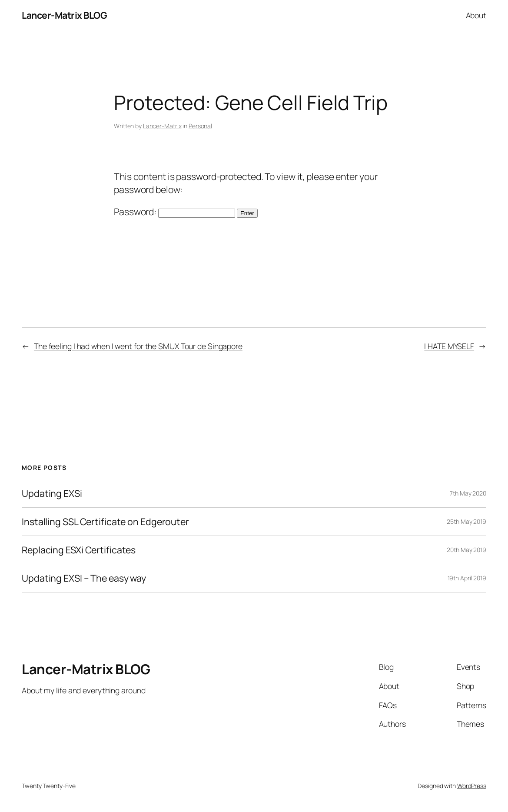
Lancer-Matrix (162, 126)
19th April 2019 (467, 578)
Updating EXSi (52, 493)
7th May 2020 (468, 493)
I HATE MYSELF (449, 346)
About (476, 15)
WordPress (472, 786)
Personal (200, 126)
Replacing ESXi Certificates (79, 550)
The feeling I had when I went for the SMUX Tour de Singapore (138, 346)
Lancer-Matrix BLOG (64, 15)
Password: (174, 211)
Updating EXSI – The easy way (84, 578)
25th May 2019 (466, 521)
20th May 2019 (466, 550)
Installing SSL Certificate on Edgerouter (105, 522)
